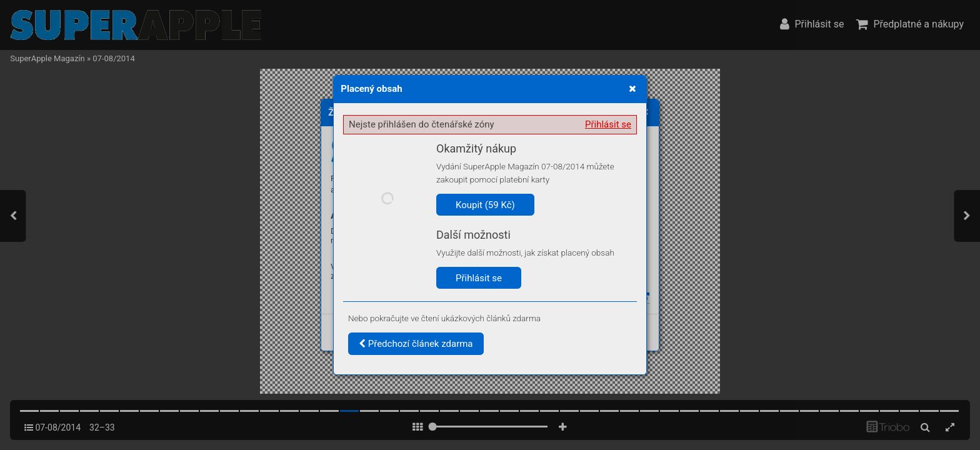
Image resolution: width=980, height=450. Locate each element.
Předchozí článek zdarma (416, 344)
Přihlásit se (608, 124)
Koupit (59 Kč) (485, 205)
